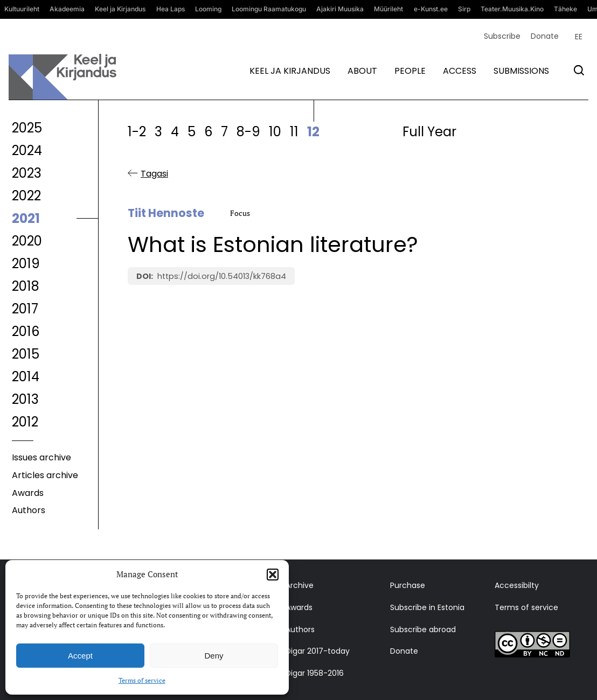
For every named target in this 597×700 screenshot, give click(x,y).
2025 (27, 128)
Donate (545, 36)
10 (275, 132)
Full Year (429, 132)
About (362, 71)
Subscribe (502, 36)
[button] (273, 575)
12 (313, 132)
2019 (26, 264)
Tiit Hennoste (166, 213)
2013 (25, 399)
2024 (27, 150)
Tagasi (154, 174)
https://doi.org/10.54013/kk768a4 (222, 276)
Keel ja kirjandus (290, 71)
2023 (27, 173)
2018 (26, 286)
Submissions (521, 71)
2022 (26, 196)
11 (294, 132)
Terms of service (142, 680)
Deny (214, 656)
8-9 (248, 132)
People (410, 71)
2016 (26, 331)
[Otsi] (579, 70)
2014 (26, 377)
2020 (27, 241)
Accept (80, 656)
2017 (25, 309)
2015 (26, 354)
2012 (25, 422)
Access (460, 71)
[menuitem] (579, 37)
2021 (26, 218)
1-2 (137, 132)
